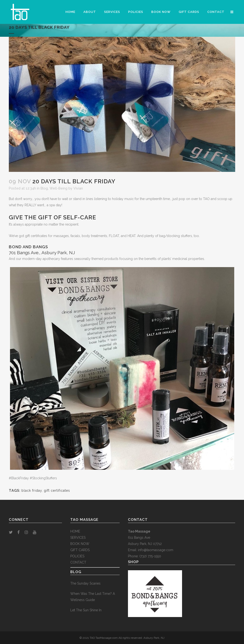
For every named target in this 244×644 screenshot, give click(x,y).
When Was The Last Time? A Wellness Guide (93, 597)
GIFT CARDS (80, 550)
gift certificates (57, 491)
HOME (75, 531)
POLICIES (77, 556)
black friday (32, 491)
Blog (44, 188)
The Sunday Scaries (85, 583)
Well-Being (58, 188)
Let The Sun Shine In (86, 610)
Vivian (78, 188)
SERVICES (78, 538)
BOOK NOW (80, 544)
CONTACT (78, 562)
